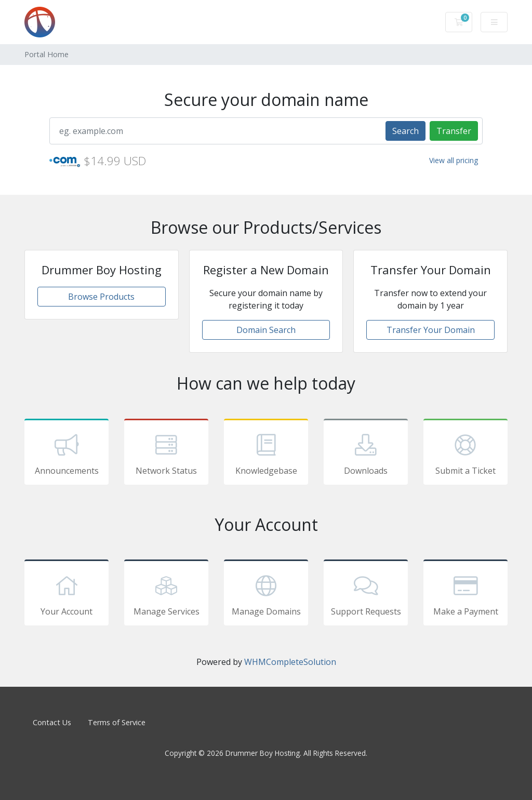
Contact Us (52, 722)
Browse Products (101, 297)
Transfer (454, 131)
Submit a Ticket (465, 454)
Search (405, 131)
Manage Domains (266, 594)
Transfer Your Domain (431, 330)
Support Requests (366, 594)
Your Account (66, 594)
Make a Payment (465, 594)
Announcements (66, 454)
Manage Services (166, 594)
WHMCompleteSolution (290, 662)
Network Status (166, 454)
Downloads (366, 454)
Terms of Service (117, 722)
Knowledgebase (266, 454)
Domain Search (266, 330)
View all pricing (454, 160)
